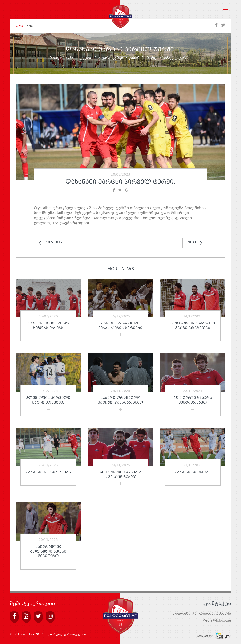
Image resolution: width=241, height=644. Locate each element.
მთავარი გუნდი (109, 58)
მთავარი (58, 58)
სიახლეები (81, 58)
